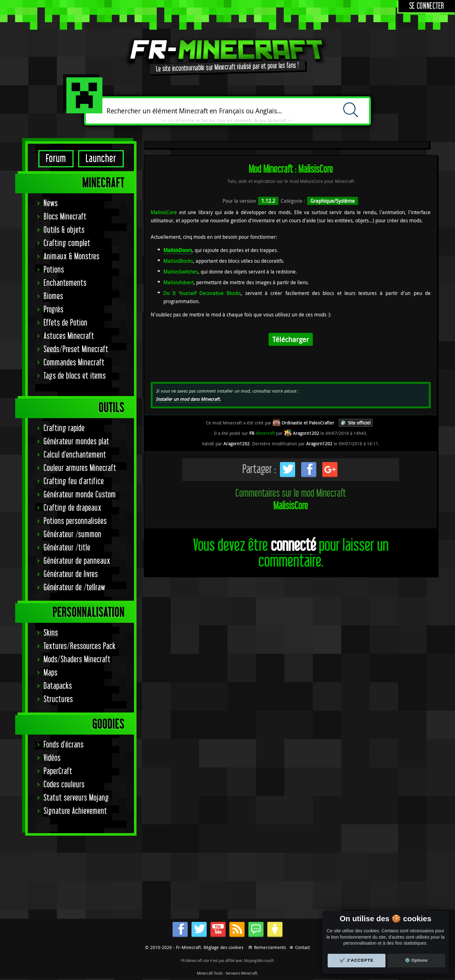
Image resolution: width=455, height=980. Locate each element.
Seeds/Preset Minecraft (76, 349)
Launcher (101, 159)
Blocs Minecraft (65, 217)
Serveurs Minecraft (241, 973)
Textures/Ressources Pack (80, 646)
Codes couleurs (64, 785)
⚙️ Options (416, 960)
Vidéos (52, 758)
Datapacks (58, 686)
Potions (54, 270)
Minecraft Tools (210, 973)
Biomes (53, 296)
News (51, 204)
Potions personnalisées (75, 521)
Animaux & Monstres (72, 257)
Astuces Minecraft (69, 336)
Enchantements (65, 283)
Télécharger (291, 339)
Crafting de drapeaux (73, 508)
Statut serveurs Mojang (76, 798)
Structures (58, 699)
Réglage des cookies (223, 947)
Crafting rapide (64, 428)
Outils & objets (64, 230)
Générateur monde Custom (80, 495)
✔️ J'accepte (357, 960)
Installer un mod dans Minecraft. (188, 399)
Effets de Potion (66, 323)
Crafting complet (67, 243)
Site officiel (359, 423)
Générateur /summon (73, 535)
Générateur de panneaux (77, 561)
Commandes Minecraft (74, 363)
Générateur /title (67, 548)
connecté (293, 546)
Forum (56, 159)
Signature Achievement (75, 811)
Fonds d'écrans (64, 745)
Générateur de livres (71, 574)
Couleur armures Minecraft (80, 468)
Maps (51, 673)
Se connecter (427, 6)
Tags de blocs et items (75, 376)
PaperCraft (58, 771)
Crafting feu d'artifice (74, 481)
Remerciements (270, 947)
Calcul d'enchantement (75, 455)
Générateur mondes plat (76, 442)
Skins (51, 633)
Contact (303, 947)
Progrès (54, 310)
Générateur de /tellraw (74, 588)
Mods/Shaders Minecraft (77, 660)
